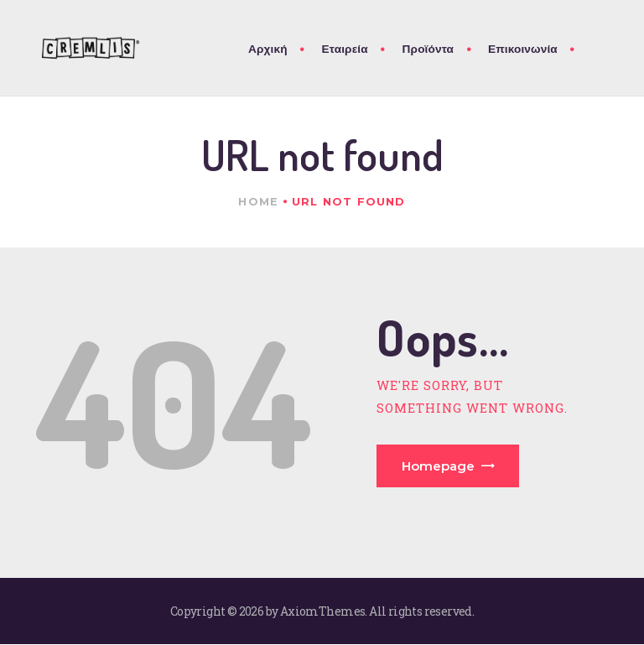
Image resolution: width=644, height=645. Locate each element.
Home (258, 201)
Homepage (438, 466)
